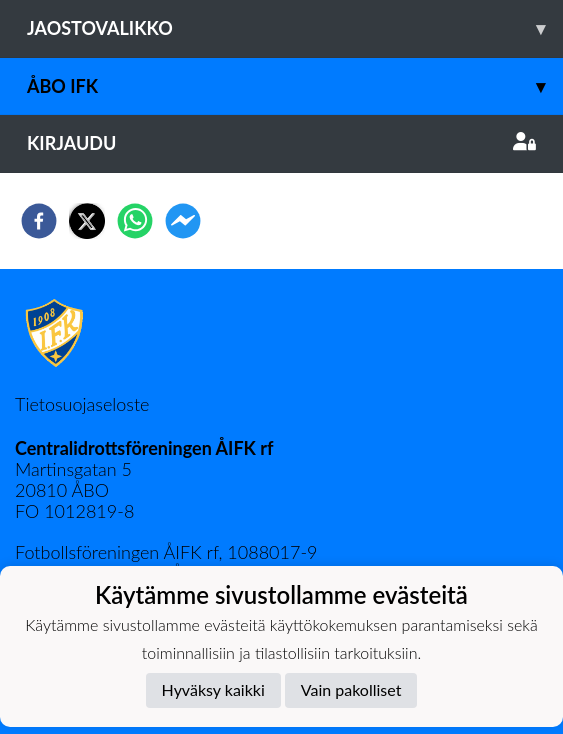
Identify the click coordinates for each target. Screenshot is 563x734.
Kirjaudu (281, 143)
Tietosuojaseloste (82, 404)
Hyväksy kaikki (213, 689)
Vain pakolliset (351, 689)
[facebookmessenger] (183, 221)
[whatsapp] (135, 221)
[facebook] (39, 221)
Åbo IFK (295, 86)
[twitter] (87, 221)
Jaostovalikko (295, 28)
